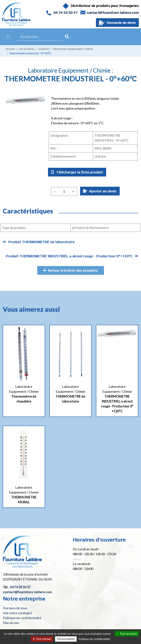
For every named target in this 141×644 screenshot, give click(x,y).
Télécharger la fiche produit (77, 172)
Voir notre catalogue (18, 613)
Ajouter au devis (100, 191)
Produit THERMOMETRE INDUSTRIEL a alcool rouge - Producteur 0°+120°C (72, 256)
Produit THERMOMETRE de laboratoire (39, 242)
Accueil (10, 49)
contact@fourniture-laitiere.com (113, 12)
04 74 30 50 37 (62, 12)
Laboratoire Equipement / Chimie (73, 49)
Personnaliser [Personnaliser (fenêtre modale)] (66, 639)
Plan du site (11, 623)
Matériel (44, 49)
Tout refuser (42, 639)
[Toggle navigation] (8, 37)
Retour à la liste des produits (71, 270)
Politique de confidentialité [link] (94, 639)
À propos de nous (15, 608)
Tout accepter (127, 634)
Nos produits (27, 49)
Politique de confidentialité (22, 618)
